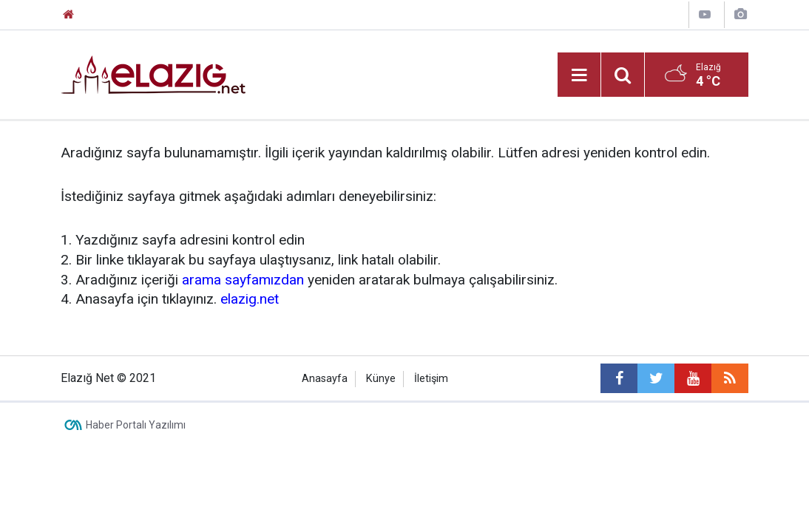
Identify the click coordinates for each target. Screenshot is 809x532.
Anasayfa (325, 379)
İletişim (431, 379)
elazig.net (250, 299)
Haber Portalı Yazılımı (136, 425)
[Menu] (579, 75)
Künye (381, 379)
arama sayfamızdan (243, 280)
